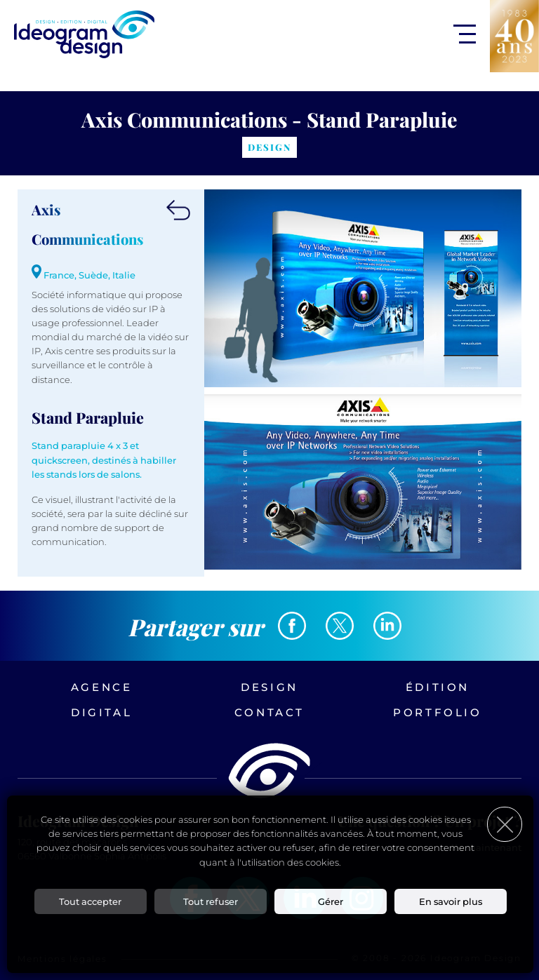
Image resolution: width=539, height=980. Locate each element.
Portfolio (437, 712)
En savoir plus (451, 901)
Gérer (331, 901)
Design (269, 687)
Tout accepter (90, 901)
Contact (269, 712)
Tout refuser (211, 901)
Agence (102, 687)
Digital (101, 712)
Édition (438, 687)
